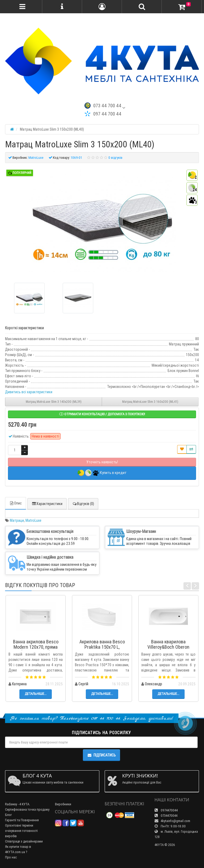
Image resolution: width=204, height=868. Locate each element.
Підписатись (101, 755)
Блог (8, 815)
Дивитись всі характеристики (29, 392)
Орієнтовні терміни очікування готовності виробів (21, 831)
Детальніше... (36, 694)
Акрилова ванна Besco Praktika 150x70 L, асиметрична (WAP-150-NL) (102, 649)
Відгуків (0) (83, 504)
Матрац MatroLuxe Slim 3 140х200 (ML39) (54, 402)
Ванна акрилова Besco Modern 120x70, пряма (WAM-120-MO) (36, 647)
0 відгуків (115, 158)
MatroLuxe (33, 520)
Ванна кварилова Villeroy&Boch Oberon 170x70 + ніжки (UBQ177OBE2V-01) (168, 649)
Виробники (63, 804)
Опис (16, 503)
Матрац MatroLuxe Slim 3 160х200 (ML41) (150, 402)
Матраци (17, 520)
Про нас (11, 857)
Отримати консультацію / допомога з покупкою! (102, 414)
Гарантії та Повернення (22, 820)
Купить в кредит (102, 473)
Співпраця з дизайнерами (24, 841)
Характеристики (47, 504)
